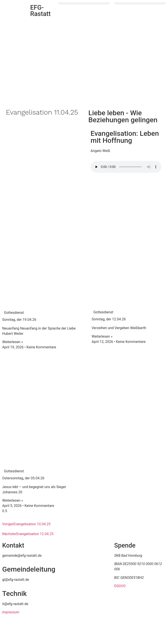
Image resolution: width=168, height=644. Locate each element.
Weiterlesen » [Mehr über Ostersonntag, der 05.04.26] (13, 500)
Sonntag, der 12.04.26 (109, 319)
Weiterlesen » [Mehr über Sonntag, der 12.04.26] (102, 336)
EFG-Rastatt (40, 11)
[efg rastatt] (84, 575)
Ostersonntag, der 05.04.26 (23, 478)
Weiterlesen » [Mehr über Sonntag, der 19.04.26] (13, 342)
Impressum (11, 612)
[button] (84, 3)
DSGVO (120, 586)
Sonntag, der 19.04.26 (19, 320)
